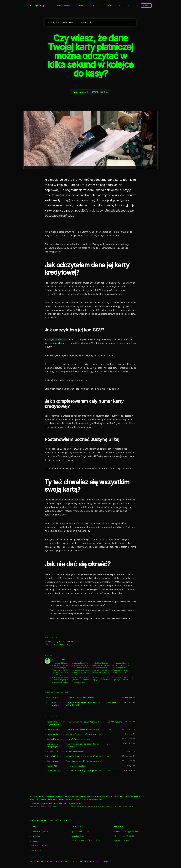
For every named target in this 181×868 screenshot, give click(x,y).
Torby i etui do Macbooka (101, 807)
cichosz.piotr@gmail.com (126, 832)
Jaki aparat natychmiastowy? (98, 796)
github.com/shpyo (80, 832)
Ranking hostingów (74, 803)
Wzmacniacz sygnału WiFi (92, 799)
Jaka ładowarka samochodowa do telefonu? (46, 796)
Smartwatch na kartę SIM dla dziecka (125, 796)
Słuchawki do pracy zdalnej (75, 796)
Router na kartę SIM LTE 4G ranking (137, 793)
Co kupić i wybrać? (39, 832)
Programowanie (64, 5)
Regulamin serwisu (39, 846)
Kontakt (33, 841)
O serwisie (35, 837)
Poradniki (82, 5)
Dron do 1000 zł (75, 799)
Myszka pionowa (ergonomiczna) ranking (63, 793)
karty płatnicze (61, 645)
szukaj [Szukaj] (146, 5)
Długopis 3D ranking (38, 799)
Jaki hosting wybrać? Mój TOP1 (54, 803)
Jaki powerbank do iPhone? (123, 807)
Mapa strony (35, 850)
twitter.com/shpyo (81, 836)
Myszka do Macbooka (60, 807)
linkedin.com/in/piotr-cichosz (87, 840)
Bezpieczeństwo (66, 642)
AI (94, 5)
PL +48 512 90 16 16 (124, 836)
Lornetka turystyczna (88, 793)
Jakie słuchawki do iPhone (79, 807)
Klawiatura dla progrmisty (57, 799)
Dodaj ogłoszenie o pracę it (115, 5)
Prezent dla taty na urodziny (109, 793)
